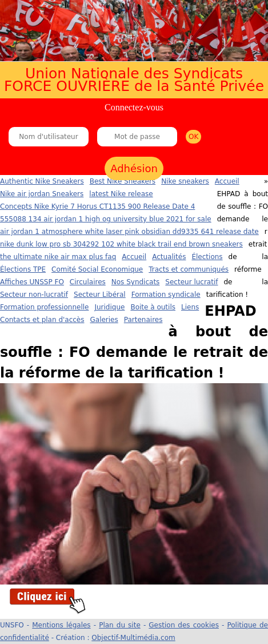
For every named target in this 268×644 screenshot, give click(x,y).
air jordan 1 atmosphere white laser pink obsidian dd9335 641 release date (129, 232)
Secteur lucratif (191, 282)
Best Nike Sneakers (123, 181)
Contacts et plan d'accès (42, 320)
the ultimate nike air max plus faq (58, 257)
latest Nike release (121, 194)
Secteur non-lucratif (34, 295)
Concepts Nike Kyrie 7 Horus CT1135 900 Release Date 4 (97, 206)
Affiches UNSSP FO (32, 282)
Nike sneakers (185, 181)
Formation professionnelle (44, 307)
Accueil (134, 257)
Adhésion (134, 168)
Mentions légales (61, 625)
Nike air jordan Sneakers (42, 194)
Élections (207, 257)
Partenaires (143, 320)
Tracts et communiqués (189, 269)
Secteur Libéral (100, 295)
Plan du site (120, 625)
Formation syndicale (166, 295)
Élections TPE (23, 269)
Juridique (109, 307)
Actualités (169, 257)
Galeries (104, 320)
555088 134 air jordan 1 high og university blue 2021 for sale (106, 219)
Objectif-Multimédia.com (133, 638)
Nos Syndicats (136, 282)
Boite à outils (153, 307)
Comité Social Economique (97, 269)
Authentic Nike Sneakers (42, 181)
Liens (190, 307)
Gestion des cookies (184, 625)
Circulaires (88, 282)
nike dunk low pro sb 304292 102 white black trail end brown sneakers (121, 244)
